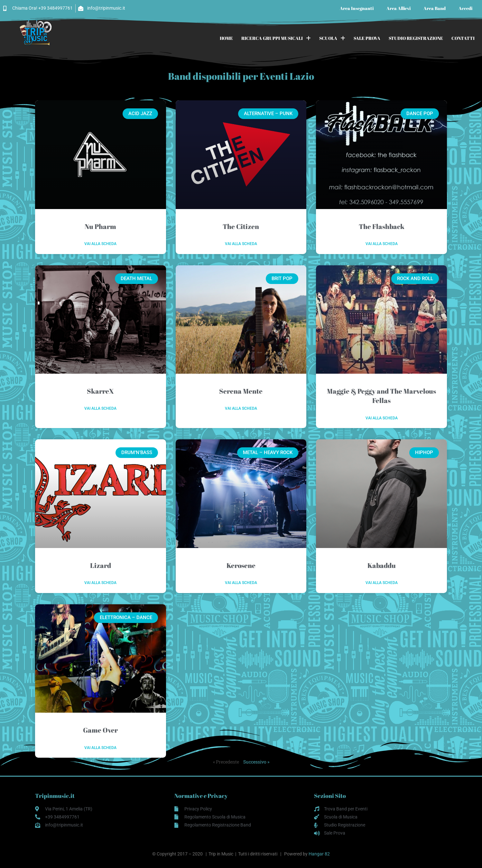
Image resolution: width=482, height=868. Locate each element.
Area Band (435, 8)
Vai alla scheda (100, 244)
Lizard (101, 565)
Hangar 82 (319, 854)
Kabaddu (382, 565)
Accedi (465, 8)
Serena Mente (241, 391)
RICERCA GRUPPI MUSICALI (276, 38)
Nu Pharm (100, 226)
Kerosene (241, 565)
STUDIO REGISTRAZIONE (416, 38)
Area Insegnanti (357, 8)
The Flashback (382, 226)
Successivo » (256, 762)
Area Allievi (399, 8)
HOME (226, 38)
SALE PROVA (367, 38)
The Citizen (241, 226)
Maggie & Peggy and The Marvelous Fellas (381, 396)
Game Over (100, 730)
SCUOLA (332, 38)
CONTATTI (463, 38)
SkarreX (100, 391)
